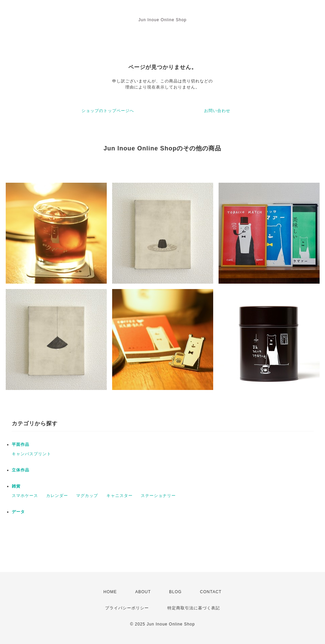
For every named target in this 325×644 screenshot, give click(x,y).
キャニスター (120, 496)
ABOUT (143, 592)
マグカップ (87, 496)
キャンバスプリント (31, 454)
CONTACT (211, 592)
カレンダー (57, 496)
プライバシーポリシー (127, 608)
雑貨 (16, 486)
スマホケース (25, 496)
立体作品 (21, 470)
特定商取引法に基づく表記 (194, 608)
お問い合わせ (217, 111)
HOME (110, 592)
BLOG (175, 592)
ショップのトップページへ (108, 111)
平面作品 (21, 444)
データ (18, 512)
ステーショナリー (158, 496)
